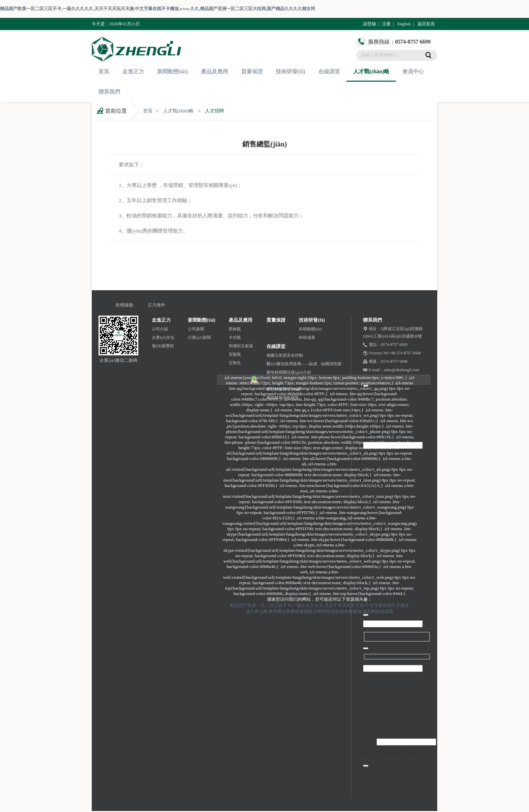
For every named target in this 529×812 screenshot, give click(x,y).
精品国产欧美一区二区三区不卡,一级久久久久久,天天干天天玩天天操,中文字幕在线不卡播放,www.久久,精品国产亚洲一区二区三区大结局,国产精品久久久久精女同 (158, 9)
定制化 (235, 363)
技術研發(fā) (291, 71)
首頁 (104, 71)
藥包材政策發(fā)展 (284, 389)
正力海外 (157, 305)
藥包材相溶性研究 (283, 398)
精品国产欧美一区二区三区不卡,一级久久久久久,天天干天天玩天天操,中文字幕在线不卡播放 (319, 605)
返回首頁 (426, 24)
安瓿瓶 (235, 354)
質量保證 (252, 71)
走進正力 (133, 71)
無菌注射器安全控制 (285, 355)
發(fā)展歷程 (163, 346)
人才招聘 (215, 111)
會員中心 (413, 71)
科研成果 (307, 337)
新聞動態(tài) (173, 71)
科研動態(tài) (310, 329)
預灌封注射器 (241, 346)
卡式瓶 (235, 337)
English (404, 24)
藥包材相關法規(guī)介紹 (289, 372)
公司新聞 (196, 329)
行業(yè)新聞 (199, 337)
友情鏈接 (124, 305)
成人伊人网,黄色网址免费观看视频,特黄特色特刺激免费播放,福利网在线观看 (320, 611)
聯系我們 (109, 92)
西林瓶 (235, 329)
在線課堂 (329, 71)
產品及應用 (215, 71)
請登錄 (370, 24)
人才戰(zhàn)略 (371, 71)
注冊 (386, 24)
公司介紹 (160, 329)
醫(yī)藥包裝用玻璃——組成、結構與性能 (304, 364)
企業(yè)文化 (163, 337)
